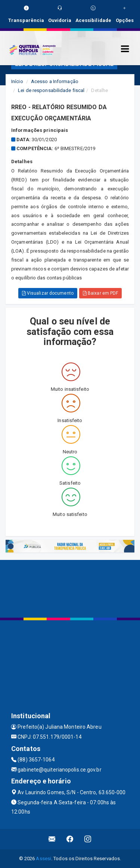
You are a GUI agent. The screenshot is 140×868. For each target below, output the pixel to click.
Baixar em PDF (101, 293)
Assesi (43, 859)
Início (17, 81)
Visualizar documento (48, 293)
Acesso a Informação (55, 81)
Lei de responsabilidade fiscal (51, 90)
